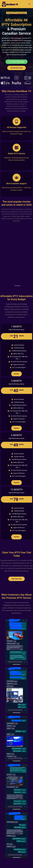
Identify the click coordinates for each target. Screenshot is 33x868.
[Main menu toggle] (29, 4)
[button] (13, 286)
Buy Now (16, 374)
